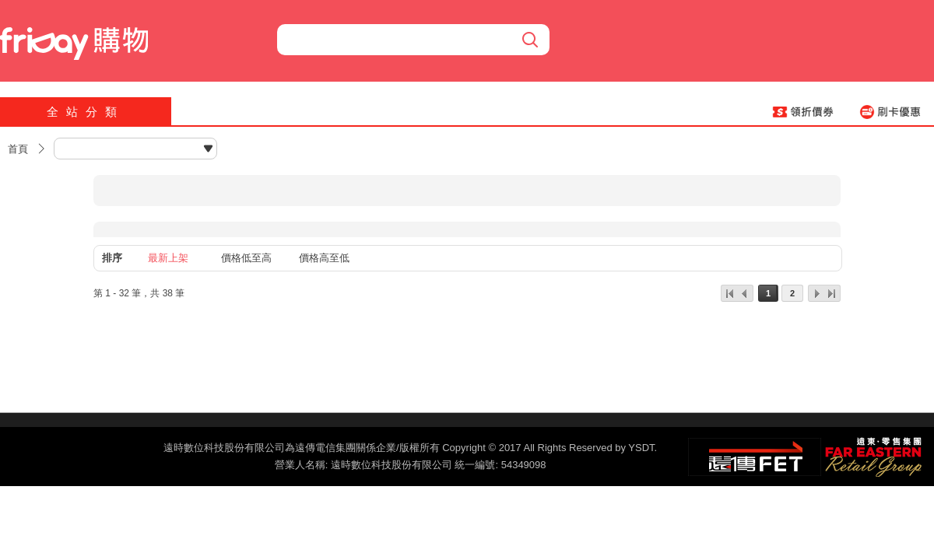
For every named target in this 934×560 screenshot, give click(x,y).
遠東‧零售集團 (872, 455)
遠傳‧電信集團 (755, 457)
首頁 (18, 149)
